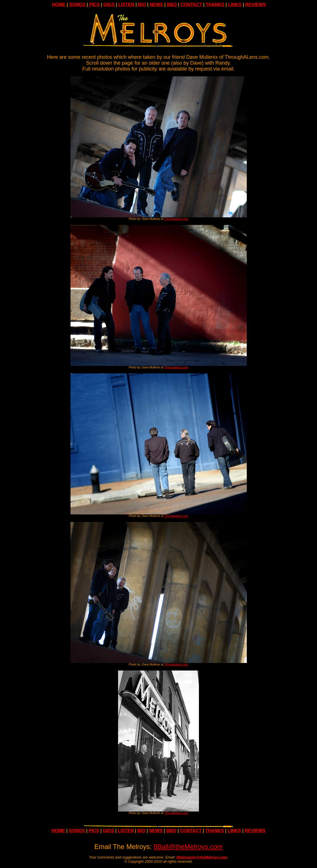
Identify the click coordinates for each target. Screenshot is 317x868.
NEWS (156, 5)
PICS (94, 5)
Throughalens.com (176, 219)
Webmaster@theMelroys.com (202, 857)
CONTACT (191, 5)
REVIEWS (256, 5)
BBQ (172, 5)
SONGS (78, 5)
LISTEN (126, 5)
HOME (59, 5)
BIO (142, 5)
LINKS (235, 5)
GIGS (109, 5)
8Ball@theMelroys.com (188, 847)
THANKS (215, 5)
